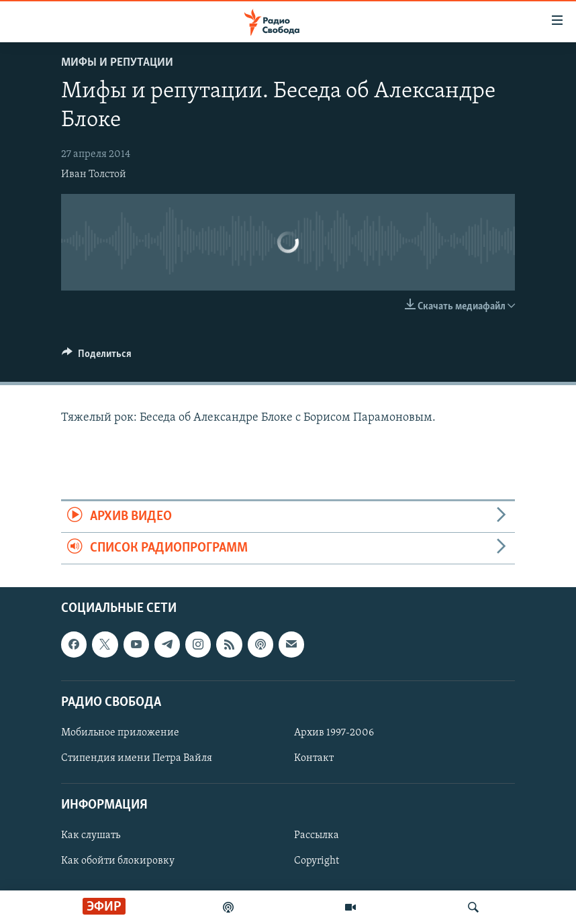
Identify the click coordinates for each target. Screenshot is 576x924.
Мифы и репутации (117, 63)
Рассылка (317, 836)
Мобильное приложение (120, 733)
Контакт (314, 758)
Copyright (317, 862)
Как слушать (91, 836)
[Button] (97, 357)
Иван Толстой (94, 174)
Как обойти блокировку (118, 862)
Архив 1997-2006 (334, 733)
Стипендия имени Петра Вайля (137, 758)
